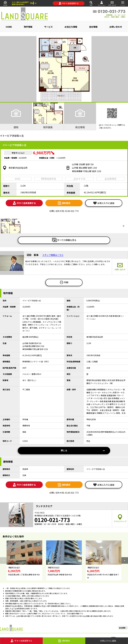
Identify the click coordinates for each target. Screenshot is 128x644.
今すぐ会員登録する (69, 3)
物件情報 (28, 27)
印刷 (64, 282)
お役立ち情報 (71, 27)
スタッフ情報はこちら (53, 255)
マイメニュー (102, 3)
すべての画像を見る (64, 240)
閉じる (83, 451)
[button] (125, 560)
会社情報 (93, 27)
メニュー (123, 3)
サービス (48, 27)
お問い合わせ (112, 3)
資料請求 (64, 203)
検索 (91, 3)
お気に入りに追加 (104, 203)
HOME (5, 3)
